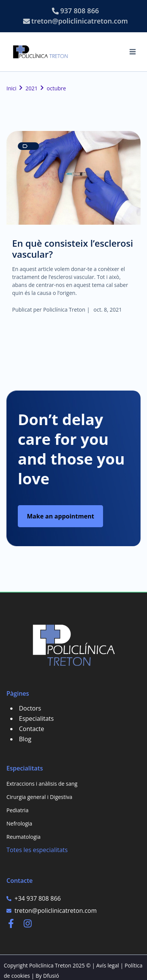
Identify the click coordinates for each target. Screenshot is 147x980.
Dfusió (51, 976)
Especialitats (36, 718)
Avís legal (108, 965)
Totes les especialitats (37, 850)
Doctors (30, 708)
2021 (31, 88)
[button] (133, 52)
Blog (25, 739)
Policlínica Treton (64, 310)
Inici (11, 88)
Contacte (31, 729)
